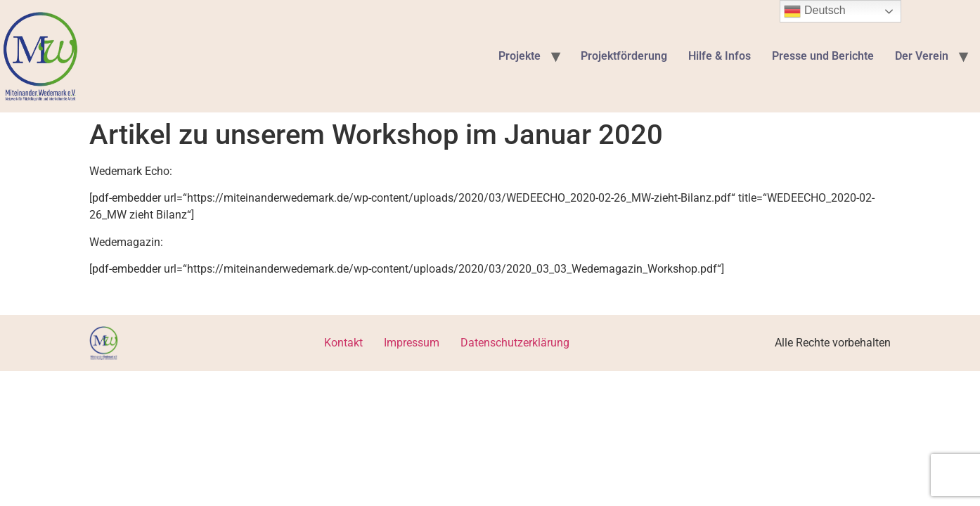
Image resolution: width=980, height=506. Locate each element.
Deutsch (814, 11)
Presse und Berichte (823, 56)
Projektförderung (624, 56)
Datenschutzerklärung (515, 343)
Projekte (520, 56)
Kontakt (343, 343)
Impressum (412, 343)
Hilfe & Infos (720, 56)
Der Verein (922, 56)
